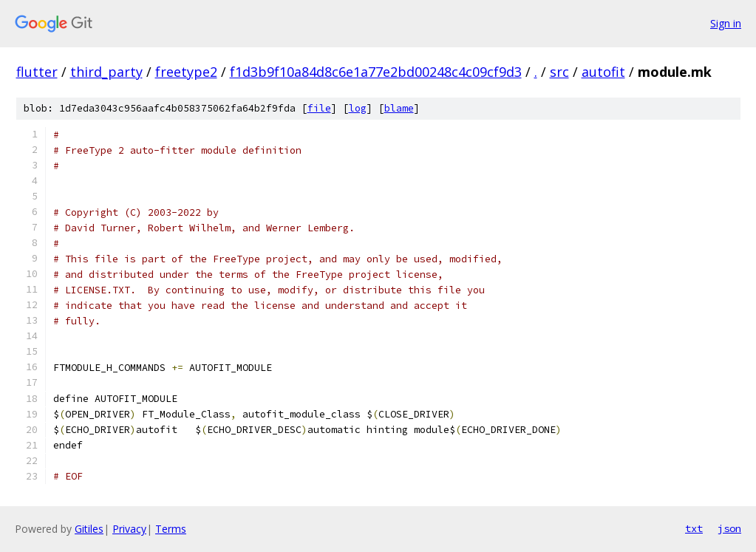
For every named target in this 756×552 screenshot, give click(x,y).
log (358, 108)
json (729, 528)
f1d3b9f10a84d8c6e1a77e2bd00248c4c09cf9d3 (376, 72)
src (559, 72)
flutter (37, 72)
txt (694, 528)
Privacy (129, 529)
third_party (106, 72)
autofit (603, 72)
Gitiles (89, 529)
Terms (171, 529)
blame (399, 108)
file (319, 108)
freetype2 (186, 72)
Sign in (726, 23)
